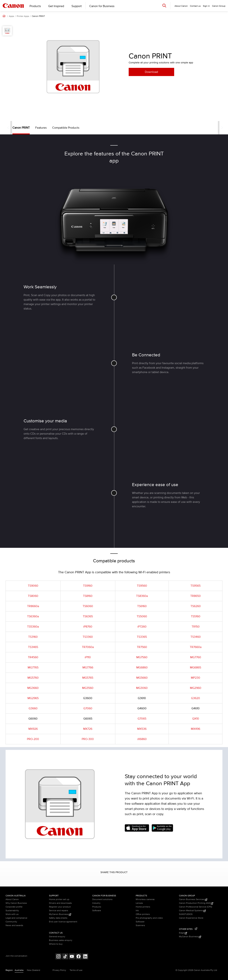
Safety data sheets (58, 918)
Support (77, 6)
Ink (137, 911)
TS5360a (33, 627)
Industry (96, 903)
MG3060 (142, 688)
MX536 (142, 729)
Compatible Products (59, 128)
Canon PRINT (38, 16)
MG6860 (142, 668)
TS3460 (196, 637)
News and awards (14, 925)
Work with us (12, 914)
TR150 (196, 627)
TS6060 (88, 606)
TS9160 (88, 586)
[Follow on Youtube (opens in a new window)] (72, 957)
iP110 (88, 657)
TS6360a (33, 616)
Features (34, 128)
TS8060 (33, 596)
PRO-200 (33, 739)
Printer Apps (23, 16)
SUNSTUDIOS (186, 914)
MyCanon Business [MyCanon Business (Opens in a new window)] (60, 914)
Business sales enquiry (61, 940)
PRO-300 (88, 739)
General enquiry (57, 937)
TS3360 (88, 637)
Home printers (143, 907)
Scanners (140, 925)
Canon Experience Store (191, 918)
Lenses (139, 903)
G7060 (88, 708)
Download (151, 72)
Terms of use (76, 970)
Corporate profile (14, 907)
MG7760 (196, 657)
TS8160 (88, 596)
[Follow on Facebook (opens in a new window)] (79, 957)
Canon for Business (102, 6)
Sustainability (12, 911)
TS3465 (33, 647)
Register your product (60, 907)
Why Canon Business (16, 903)
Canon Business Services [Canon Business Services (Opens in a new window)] (193, 899)
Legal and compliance (16, 918)
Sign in (206, 6)
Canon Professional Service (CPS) (196, 907)
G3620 (196, 698)
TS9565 (196, 586)
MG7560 (142, 657)
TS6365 (88, 616)
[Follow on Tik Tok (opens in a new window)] (65, 957)
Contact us (195, 6)
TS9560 (142, 586)
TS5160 (196, 616)
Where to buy (56, 944)
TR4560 (33, 657)
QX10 (196, 719)
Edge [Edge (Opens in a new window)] (183, 933)
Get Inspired (56, 6)
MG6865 (196, 668)
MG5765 (88, 678)
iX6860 (142, 739)
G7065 (142, 719)
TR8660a (33, 606)
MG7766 (88, 668)
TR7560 (142, 647)
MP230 (196, 678)
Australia (19, 970)
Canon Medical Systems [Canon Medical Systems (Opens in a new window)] (192, 911)
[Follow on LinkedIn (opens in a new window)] (85, 957)
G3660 (33, 708)
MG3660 (33, 688)
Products (35, 6)
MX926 (33, 729)
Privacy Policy (59, 970)
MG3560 (88, 688)
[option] (73, 67)
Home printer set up (59, 899)
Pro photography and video (149, 918)
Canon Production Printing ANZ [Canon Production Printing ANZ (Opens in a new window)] (196, 903)
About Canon (12, 899)
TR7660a (196, 647)
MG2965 (33, 698)
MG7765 (33, 668)
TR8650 (196, 596)
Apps (12, 16)
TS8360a (142, 596)
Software (97, 911)
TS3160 (33, 637)
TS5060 (142, 616)
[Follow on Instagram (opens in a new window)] (58, 957)
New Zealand (34, 970)
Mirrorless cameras (145, 899)
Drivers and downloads (60, 903)
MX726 (88, 729)
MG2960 (196, 688)
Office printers (143, 914)
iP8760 (88, 627)
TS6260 (196, 606)
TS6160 (142, 606)
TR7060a (88, 647)
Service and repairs (59, 911)
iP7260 (142, 627)
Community (11, 922)
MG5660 (142, 678)
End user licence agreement (63, 922)
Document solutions (102, 899)
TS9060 (33, 586)
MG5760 (33, 678)
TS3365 (142, 637)
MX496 (196, 729)
